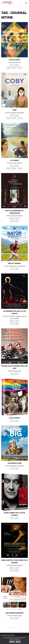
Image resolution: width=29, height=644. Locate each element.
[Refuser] (27, 640)
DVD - (15, 65)
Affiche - (15, 68)
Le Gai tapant (15, 418)
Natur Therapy (15, 263)
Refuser (18, 642)
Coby (14, 110)
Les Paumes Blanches (14, 613)
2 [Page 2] (14, 627)
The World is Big (14, 463)
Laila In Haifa (14, 60)
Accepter (12, 642)
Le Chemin (14, 160)
